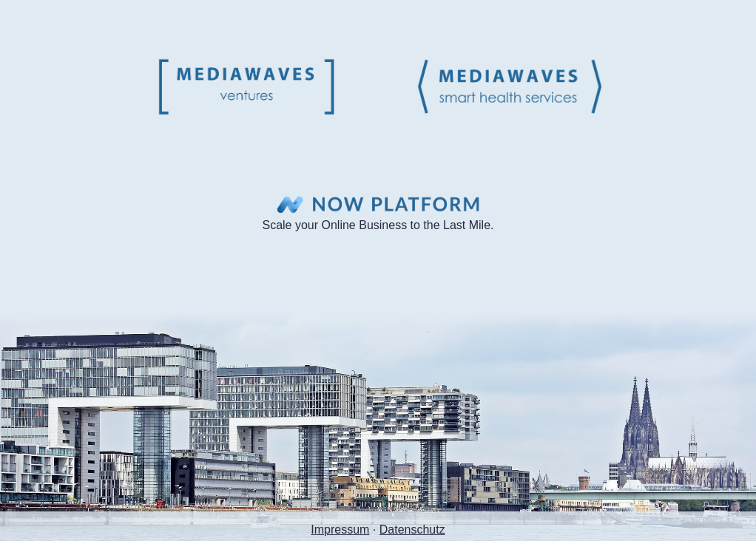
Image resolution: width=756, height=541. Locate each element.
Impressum (340, 530)
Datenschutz (412, 530)
